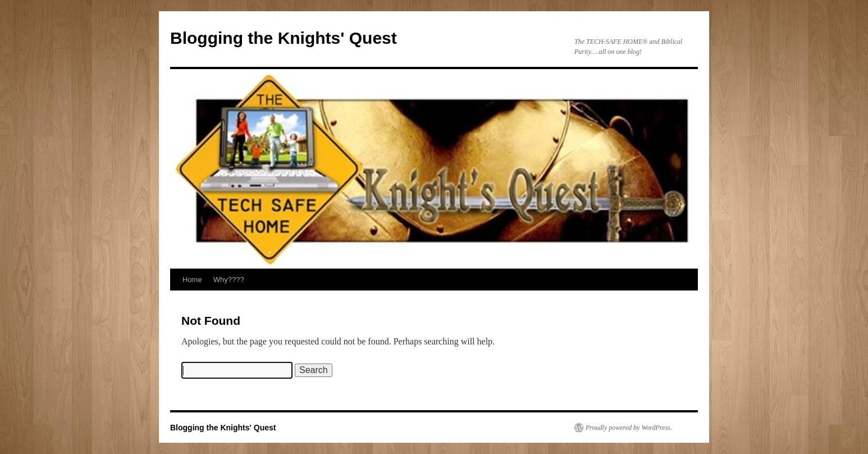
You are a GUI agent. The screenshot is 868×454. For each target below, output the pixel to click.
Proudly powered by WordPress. (629, 428)
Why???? (229, 280)
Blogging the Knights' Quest (284, 38)
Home (192, 280)
